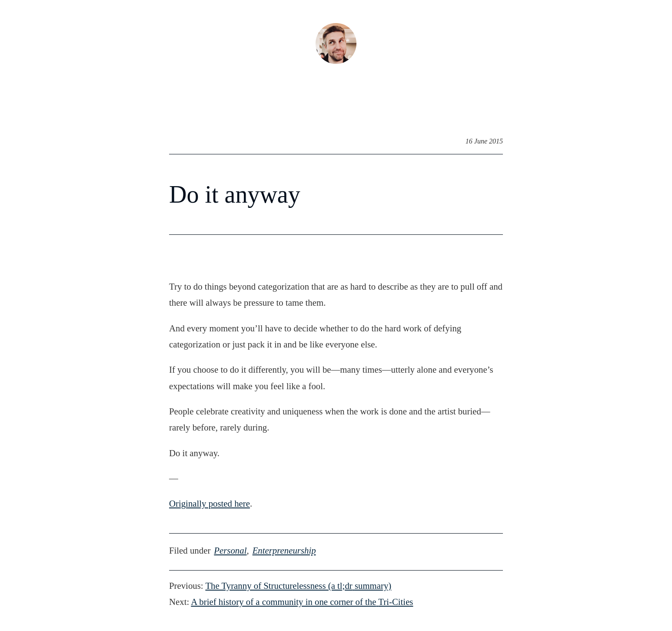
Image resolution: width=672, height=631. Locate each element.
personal (230, 550)
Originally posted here (210, 503)
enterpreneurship (284, 550)
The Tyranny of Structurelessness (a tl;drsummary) (298, 586)
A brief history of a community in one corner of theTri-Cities (302, 602)
